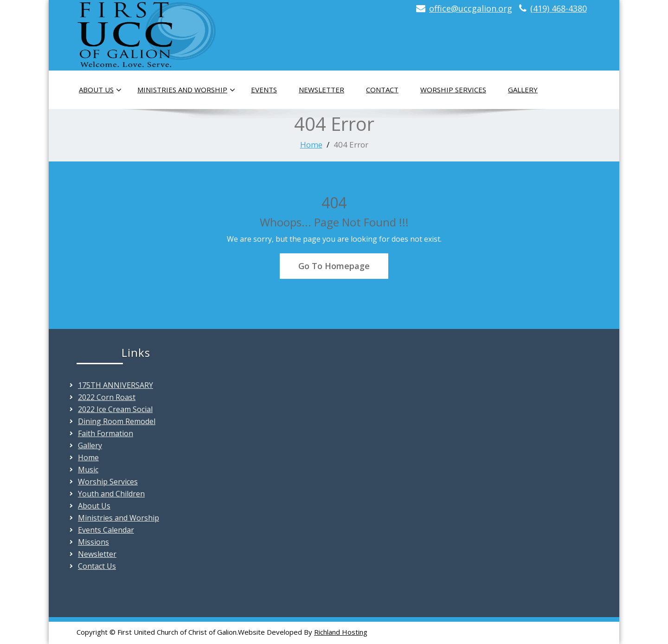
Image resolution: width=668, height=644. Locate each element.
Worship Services (453, 90)
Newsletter (321, 90)
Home (311, 145)
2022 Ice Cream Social (115, 409)
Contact (382, 90)
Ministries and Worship (186, 90)
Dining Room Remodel (117, 421)
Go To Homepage (334, 266)
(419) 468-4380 (559, 8)
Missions (93, 542)
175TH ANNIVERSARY (116, 385)
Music (88, 470)
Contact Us (97, 566)
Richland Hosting (341, 632)
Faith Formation (106, 433)
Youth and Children (111, 494)
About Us (100, 90)
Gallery (523, 90)
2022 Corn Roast (107, 397)
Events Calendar (106, 530)
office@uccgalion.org (471, 8)
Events (264, 90)
